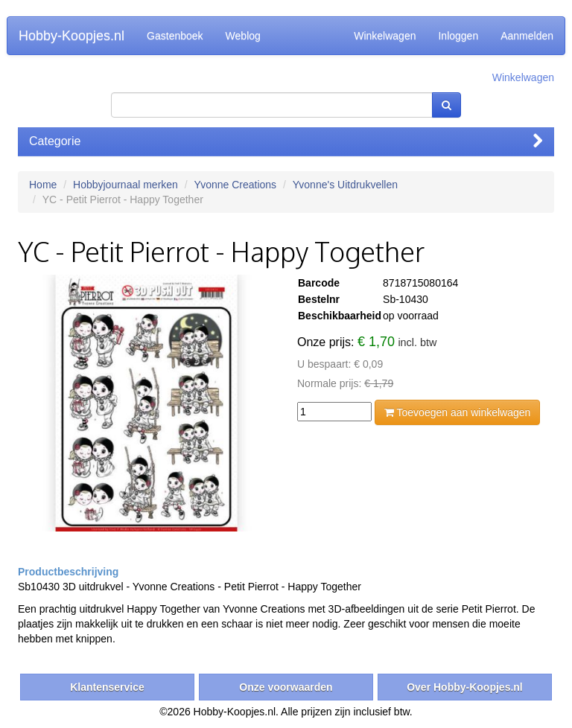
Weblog (243, 36)
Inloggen (458, 36)
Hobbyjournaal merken (125, 185)
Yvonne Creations (236, 185)
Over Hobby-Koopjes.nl (465, 687)
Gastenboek (175, 36)
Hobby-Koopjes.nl (71, 36)
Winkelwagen (385, 36)
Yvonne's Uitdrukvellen (345, 185)
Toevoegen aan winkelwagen (457, 412)
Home (43, 185)
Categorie (286, 141)
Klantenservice (107, 687)
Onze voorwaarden (286, 687)
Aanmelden (527, 36)
